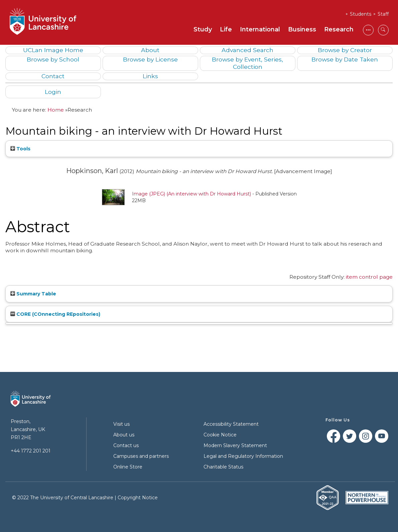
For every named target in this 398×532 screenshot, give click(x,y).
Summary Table (33, 294)
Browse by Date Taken (345, 59)
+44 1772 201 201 (31, 451)
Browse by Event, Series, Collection (247, 63)
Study (203, 29)
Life (226, 29)
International (260, 29)
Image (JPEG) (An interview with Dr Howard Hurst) (191, 194)
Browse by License (150, 59)
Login (53, 92)
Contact (53, 76)
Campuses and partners (141, 456)
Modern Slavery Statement (235, 445)
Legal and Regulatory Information (243, 456)
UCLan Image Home (53, 50)
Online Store (128, 467)
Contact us (126, 445)
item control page (369, 277)
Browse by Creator (345, 50)
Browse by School (53, 59)
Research (339, 29)
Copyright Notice (138, 498)
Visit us (121, 424)
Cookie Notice (220, 435)
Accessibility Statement (231, 424)
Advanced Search (247, 50)
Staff (383, 14)
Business (302, 29)
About (150, 50)
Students (361, 14)
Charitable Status (223, 467)
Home (56, 110)
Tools (20, 149)
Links (150, 76)
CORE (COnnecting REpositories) (55, 314)
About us (124, 435)
